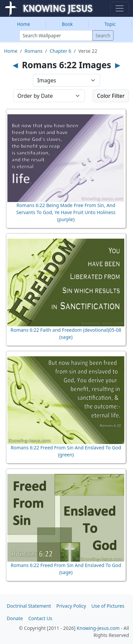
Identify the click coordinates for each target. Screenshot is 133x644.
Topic (110, 24)
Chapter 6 (60, 51)
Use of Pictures (108, 606)
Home (24, 24)
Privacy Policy (71, 606)
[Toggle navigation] (120, 8)
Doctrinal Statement (29, 606)
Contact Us (40, 618)
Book (67, 24)
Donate (15, 618)
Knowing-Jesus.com (98, 628)
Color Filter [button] (111, 96)
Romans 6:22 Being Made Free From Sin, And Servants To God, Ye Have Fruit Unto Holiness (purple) (66, 212)
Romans (33, 51)
